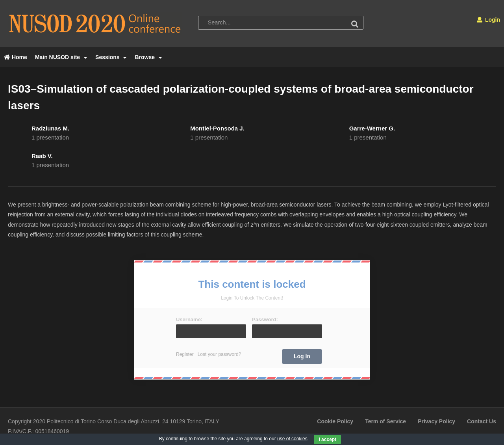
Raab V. (42, 156)
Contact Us (482, 421)
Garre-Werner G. (372, 128)
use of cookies (292, 439)
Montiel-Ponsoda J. (217, 128)
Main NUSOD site (61, 57)
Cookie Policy (335, 421)
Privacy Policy (436, 421)
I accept (327, 439)
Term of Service (385, 421)
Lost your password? (220, 354)
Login (488, 20)
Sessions (111, 57)
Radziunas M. (50, 128)
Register (185, 354)
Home (16, 57)
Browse (148, 57)
